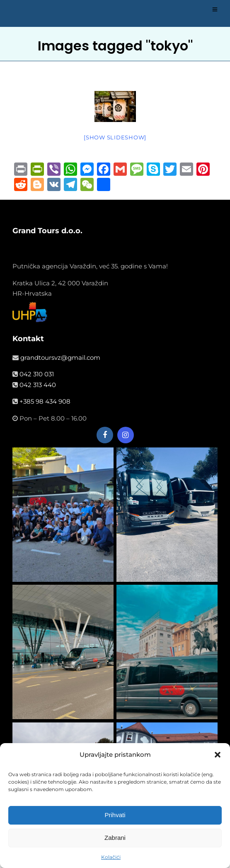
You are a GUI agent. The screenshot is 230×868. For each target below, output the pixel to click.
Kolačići (111, 857)
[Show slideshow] (115, 137)
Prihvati (115, 815)
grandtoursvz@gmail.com (60, 357)
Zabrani (115, 838)
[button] (218, 755)
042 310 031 (37, 374)
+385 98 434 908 (45, 401)
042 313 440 (38, 385)
